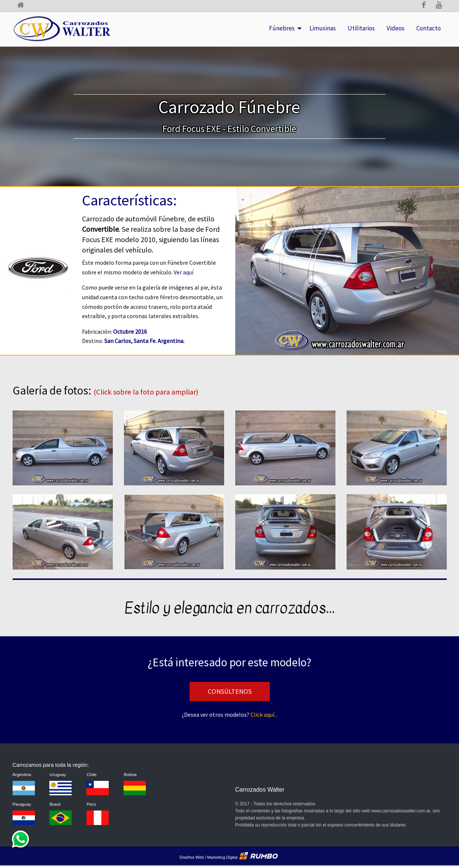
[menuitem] (283, 28)
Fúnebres (286, 22)
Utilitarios (364, 22)
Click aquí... (264, 714)
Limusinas (326, 22)
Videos (396, 28)
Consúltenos (230, 691)
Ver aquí (183, 272)
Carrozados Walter (260, 790)
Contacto (429, 28)
